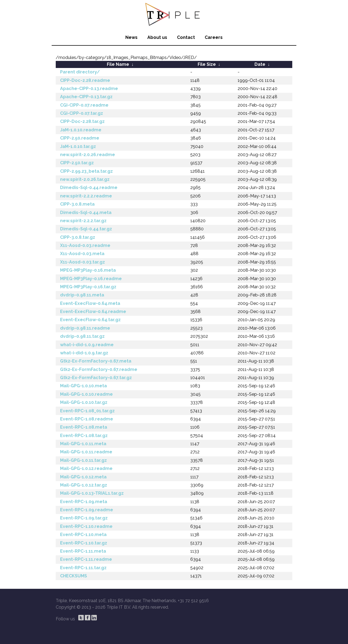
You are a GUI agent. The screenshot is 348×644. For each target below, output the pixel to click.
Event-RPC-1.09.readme (87, 510)
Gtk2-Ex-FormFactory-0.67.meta (96, 361)
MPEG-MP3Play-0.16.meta (88, 270)
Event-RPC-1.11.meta (83, 551)
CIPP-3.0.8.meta (77, 204)
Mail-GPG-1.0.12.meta (83, 477)
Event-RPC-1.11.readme (86, 559)
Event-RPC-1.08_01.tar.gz (87, 411)
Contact (186, 37)
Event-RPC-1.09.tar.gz (84, 518)
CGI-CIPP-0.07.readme (84, 105)
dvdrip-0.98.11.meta (82, 295)
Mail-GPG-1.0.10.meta (83, 386)
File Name (118, 64)
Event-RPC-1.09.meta (84, 502)
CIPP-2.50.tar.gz (77, 163)
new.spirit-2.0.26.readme (88, 155)
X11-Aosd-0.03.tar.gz (83, 262)
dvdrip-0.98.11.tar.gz (82, 336)
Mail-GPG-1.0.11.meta (83, 444)
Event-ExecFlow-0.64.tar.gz (90, 320)
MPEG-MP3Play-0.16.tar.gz (88, 287)
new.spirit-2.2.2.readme (86, 196)
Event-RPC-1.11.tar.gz (83, 568)
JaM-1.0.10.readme (81, 130)
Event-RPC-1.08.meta (84, 427)
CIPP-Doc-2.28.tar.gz (82, 121)
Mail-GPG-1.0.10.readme (86, 394)
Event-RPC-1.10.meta (83, 535)
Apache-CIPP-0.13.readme (89, 89)
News (131, 37)
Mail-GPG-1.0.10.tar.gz (84, 402)
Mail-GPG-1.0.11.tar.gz (83, 460)
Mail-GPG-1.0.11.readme (86, 452)
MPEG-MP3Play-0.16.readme (91, 279)
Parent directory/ (80, 72)
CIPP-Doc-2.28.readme (85, 80)
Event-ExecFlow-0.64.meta (90, 303)
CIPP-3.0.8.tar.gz (78, 237)
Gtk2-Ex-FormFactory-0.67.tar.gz (96, 378)
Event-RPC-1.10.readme (86, 526)
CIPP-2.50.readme (80, 138)
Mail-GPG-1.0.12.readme (86, 468)
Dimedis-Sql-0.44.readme (89, 188)
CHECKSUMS (74, 576)
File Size (207, 64)
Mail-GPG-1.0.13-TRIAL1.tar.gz (92, 493)
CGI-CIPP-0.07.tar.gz (82, 113)
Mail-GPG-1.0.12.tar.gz (84, 485)
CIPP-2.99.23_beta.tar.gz (86, 171)
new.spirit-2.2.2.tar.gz (83, 221)
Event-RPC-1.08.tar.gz (84, 436)
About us (157, 37)
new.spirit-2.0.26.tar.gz (85, 179)
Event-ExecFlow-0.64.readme (93, 312)
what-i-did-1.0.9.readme (87, 345)
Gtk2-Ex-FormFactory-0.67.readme (99, 369)
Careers (214, 37)
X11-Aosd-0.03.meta (82, 254)
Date (260, 64)
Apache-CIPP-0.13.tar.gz (86, 97)
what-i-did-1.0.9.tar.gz (84, 353)
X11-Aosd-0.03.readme (85, 245)
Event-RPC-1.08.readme (87, 419)
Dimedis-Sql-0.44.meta (86, 213)
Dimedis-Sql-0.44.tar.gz (86, 229)
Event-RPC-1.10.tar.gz (84, 543)
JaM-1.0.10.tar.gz (78, 146)
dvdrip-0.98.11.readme (85, 328)
